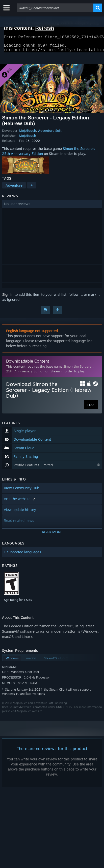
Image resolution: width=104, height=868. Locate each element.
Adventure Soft (50, 134)
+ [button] (32, 188)
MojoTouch (28, 134)
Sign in (8, 297)
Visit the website (20, 502)
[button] (52, 207)
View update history (20, 513)
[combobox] (55, 8)
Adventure (14, 188)
